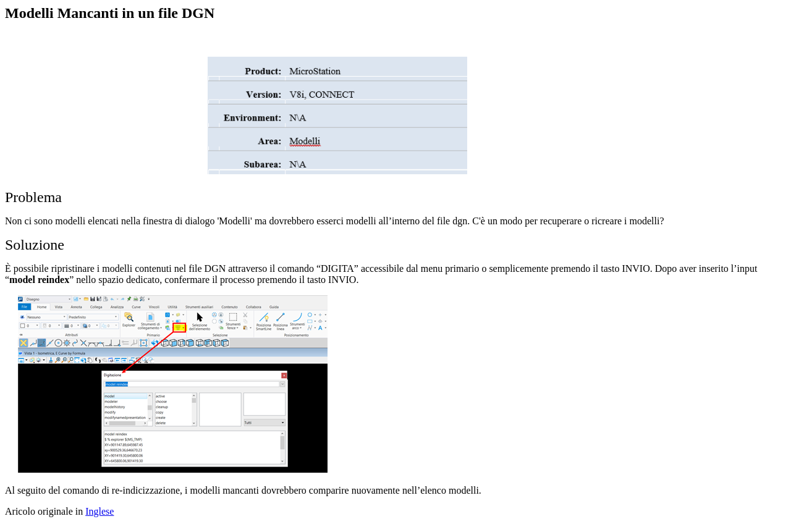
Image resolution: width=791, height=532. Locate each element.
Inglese (99, 511)
